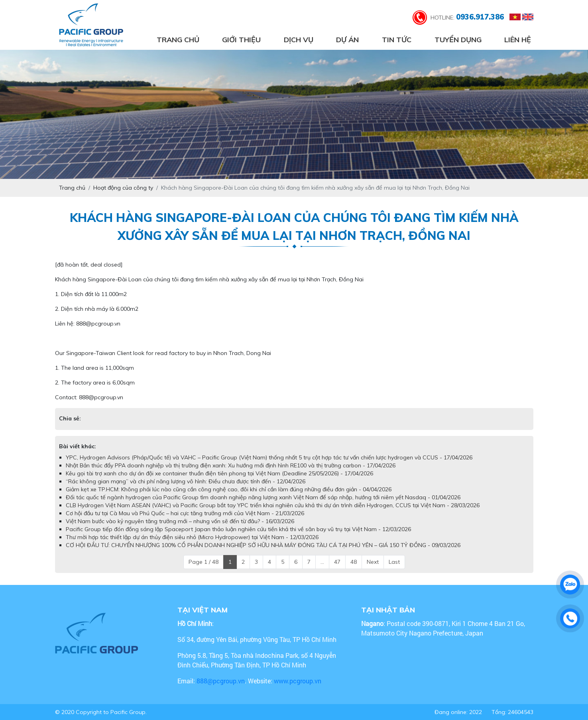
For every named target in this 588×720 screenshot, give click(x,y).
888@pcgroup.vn (221, 681)
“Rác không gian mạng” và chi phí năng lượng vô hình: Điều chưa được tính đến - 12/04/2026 (186, 481)
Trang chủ (178, 40)
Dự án (347, 40)
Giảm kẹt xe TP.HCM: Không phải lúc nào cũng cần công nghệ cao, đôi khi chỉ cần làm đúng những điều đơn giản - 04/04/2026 (229, 489)
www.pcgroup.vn (298, 681)
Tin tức (397, 40)
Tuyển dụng (458, 40)
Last (394, 562)
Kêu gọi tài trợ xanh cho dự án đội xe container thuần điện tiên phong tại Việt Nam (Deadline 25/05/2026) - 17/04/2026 (219, 473)
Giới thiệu (241, 40)
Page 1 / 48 (204, 562)
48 (354, 562)
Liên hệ (518, 40)
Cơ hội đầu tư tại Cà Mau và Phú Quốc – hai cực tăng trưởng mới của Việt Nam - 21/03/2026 (185, 513)
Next (373, 562)
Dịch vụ (299, 40)
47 (337, 562)
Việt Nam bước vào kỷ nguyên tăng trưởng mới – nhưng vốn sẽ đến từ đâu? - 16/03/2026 (180, 521)
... (322, 562)
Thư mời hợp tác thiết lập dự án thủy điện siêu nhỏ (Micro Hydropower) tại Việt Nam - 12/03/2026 (192, 537)
